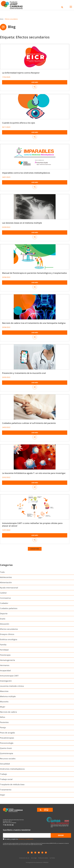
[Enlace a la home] (13, 5)
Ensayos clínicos (7, 634)
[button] (35, 549)
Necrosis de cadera (8, 712)
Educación (5, 624)
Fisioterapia (5, 655)
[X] (35, 853)
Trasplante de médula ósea (12, 784)
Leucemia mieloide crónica (12, 686)
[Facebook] (28, 853)
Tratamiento (6, 790)
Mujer (3, 707)
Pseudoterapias (7, 738)
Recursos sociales (8, 759)
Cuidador (4, 603)
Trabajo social (6, 779)
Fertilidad (4, 650)
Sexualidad (5, 764)
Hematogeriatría (7, 660)
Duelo (3, 619)
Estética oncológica (9, 639)
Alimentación (6, 582)
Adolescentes (6, 577)
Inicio (2, 19)
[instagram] (32, 853)
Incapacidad (5, 670)
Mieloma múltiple (8, 696)
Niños (3, 717)
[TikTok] (46, 853)
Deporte (4, 614)
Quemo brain (6, 748)
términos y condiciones (26, 839)
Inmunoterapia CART (9, 676)
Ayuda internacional (9, 588)
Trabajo (3, 774)
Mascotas (4, 691)
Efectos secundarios (9, 629)
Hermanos (5, 665)
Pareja (3, 727)
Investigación (6, 681)
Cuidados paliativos (9, 608)
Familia (3, 645)
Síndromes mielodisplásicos (12, 769)
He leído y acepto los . (19, 839)
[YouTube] (39, 853)
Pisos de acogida (7, 733)
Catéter (3, 593)
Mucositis (4, 702)
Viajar (2, 795)
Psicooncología (7, 743)
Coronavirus (5, 598)
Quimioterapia (7, 753)
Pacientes (4, 722)
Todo (2, 572)
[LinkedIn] (42, 853)
